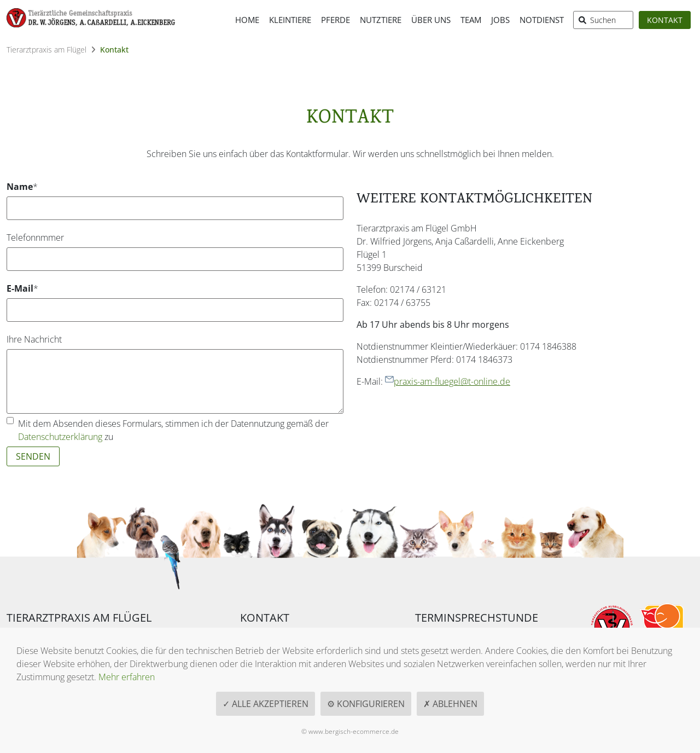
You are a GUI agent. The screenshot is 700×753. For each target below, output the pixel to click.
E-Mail (26, 288)
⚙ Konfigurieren (366, 704)
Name (26, 186)
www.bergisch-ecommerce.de (354, 731)
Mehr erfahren (127, 677)
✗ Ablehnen (450, 704)
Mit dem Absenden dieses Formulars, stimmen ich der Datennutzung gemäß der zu (173, 430)
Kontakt (665, 20)
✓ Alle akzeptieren (266, 704)
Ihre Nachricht (34, 339)
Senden (33, 456)
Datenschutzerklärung (60, 437)
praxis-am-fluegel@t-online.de (448, 381)
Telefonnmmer (35, 238)
